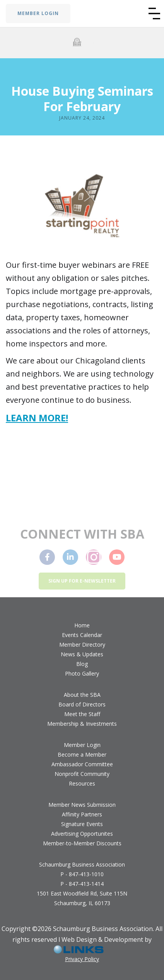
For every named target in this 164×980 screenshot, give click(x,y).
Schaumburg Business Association (82, 864)
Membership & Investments (82, 724)
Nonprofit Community (82, 774)
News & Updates (82, 654)
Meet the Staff (82, 714)
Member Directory (82, 645)
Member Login (82, 745)
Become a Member (82, 754)
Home (82, 625)
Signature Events (82, 824)
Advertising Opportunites (82, 834)
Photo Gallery (82, 673)
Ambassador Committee (82, 764)
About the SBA (82, 695)
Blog (82, 664)
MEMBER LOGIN (38, 13)
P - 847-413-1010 (82, 874)
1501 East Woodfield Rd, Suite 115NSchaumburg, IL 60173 (82, 898)
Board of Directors (82, 704)
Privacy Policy (82, 959)
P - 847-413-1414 (82, 884)
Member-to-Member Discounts (82, 843)
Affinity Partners (82, 814)
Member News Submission (82, 805)
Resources (82, 783)
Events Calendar (82, 635)
